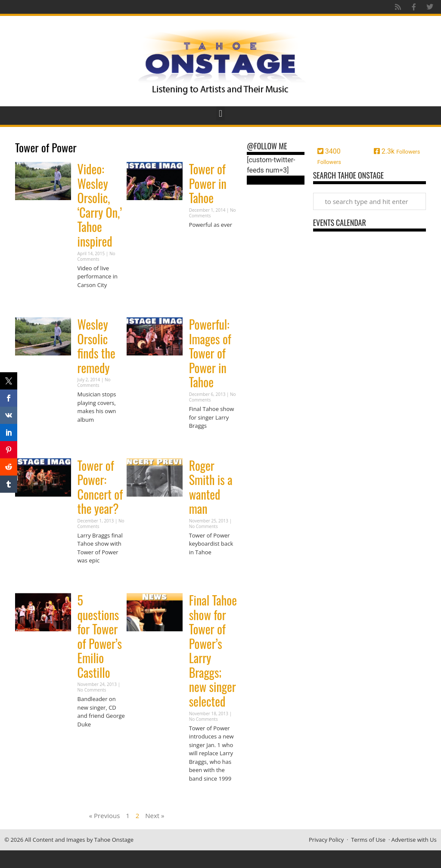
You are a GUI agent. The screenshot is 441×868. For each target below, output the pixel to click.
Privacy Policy (326, 840)
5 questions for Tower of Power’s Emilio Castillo (100, 636)
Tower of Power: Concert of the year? (100, 487)
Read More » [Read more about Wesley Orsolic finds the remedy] (93, 436)
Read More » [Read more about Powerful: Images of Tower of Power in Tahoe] (204, 443)
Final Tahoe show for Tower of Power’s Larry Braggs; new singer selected (213, 651)
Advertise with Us (414, 840)
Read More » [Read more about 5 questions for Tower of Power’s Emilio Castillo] (93, 741)
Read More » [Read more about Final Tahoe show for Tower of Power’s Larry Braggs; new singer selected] (204, 795)
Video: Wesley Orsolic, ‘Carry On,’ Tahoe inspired (100, 205)
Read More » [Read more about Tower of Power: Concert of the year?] (93, 577)
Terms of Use (368, 840)
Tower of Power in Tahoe (208, 183)
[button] (220, 113)
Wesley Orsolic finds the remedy (96, 346)
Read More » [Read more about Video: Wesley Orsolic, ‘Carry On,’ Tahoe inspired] (93, 301)
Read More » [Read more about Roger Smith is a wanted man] (204, 569)
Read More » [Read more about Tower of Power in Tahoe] (204, 241)
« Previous (105, 815)
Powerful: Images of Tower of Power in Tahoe (210, 353)
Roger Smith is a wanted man (211, 487)
